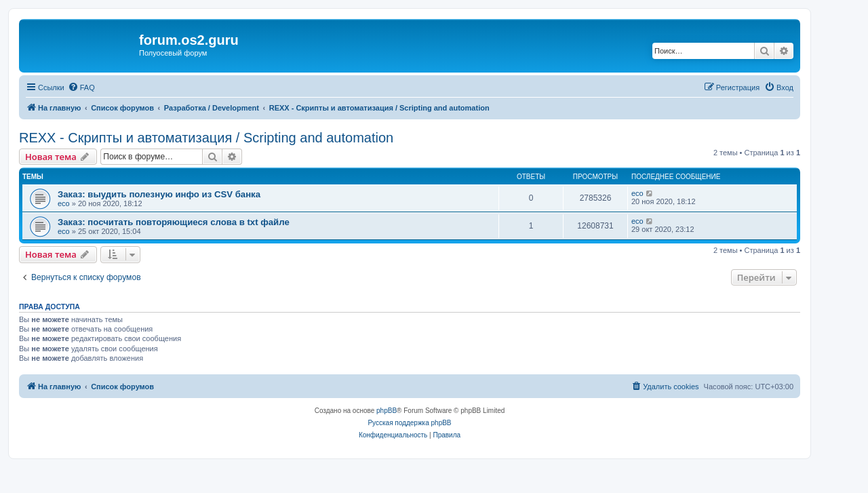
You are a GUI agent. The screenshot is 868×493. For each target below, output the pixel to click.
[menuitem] (81, 87)
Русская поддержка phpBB (409, 423)
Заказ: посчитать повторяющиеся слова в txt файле (174, 222)
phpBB (387, 411)
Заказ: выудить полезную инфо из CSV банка (159, 194)
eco (64, 203)
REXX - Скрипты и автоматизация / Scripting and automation (206, 138)
